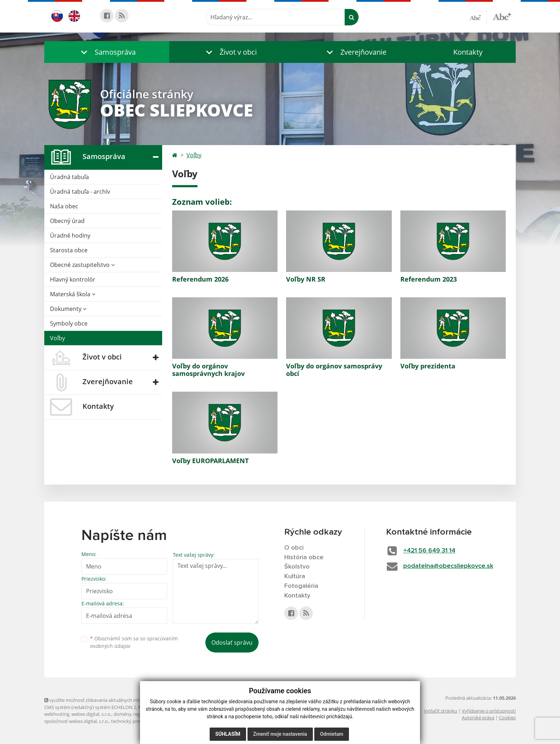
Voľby (57, 338)
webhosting (57, 714)
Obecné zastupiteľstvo (82, 265)
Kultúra (295, 576)
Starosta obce (69, 250)
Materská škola (73, 294)
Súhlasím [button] (228, 734)
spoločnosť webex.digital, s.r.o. (77, 721)
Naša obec (64, 206)
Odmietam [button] (332, 734)
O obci (294, 548)
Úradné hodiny (70, 235)
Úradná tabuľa (69, 177)
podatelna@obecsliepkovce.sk (448, 566)
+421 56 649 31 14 (429, 551)
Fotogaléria (301, 586)
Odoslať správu (232, 643)
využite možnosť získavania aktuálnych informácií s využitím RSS (115, 700)
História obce (304, 557)
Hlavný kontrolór (73, 279)
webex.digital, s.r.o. (91, 714)
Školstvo (297, 567)
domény (122, 714)
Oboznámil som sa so (134, 642)
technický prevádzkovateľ (138, 721)
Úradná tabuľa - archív (80, 192)
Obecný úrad (67, 221)
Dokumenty (68, 309)
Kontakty (468, 52)
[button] (107, 52)
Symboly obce (69, 323)
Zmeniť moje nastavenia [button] (280, 734)
